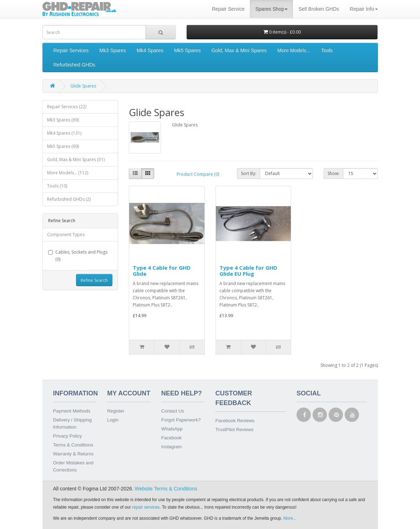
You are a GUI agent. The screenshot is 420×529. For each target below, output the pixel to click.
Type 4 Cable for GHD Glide (162, 271)
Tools (327, 50)
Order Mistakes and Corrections (73, 466)
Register (116, 411)
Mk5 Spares (188, 50)
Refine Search (94, 280)
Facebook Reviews (235, 421)
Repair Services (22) (67, 107)
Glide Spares (83, 86)
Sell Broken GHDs (319, 9)
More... (290, 518)
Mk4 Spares (150, 50)
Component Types (66, 234)
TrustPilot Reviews (234, 430)
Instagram (172, 447)
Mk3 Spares (113, 50)
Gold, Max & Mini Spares (239, 50)
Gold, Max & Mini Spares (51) (76, 159)
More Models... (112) (68, 173)
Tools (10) (57, 186)
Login (113, 420)
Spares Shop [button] (271, 9)
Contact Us (173, 411)
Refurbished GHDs (75, 65)
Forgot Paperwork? (181, 420)
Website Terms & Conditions (166, 489)
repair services (146, 507)
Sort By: (249, 173)
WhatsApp (172, 429)
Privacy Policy (68, 436)
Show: (333, 173)
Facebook (171, 438)
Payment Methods (72, 411)
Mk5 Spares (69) (63, 146)
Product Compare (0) (198, 174)
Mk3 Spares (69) (63, 120)
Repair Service (228, 9)
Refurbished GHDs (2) (69, 199)
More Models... (294, 50)
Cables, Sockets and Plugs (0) (78, 256)
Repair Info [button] (364, 9)
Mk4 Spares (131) (64, 133)
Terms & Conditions (73, 445)
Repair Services (71, 50)
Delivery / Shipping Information (72, 423)
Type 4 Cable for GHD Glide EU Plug (248, 271)
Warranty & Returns (74, 454)
